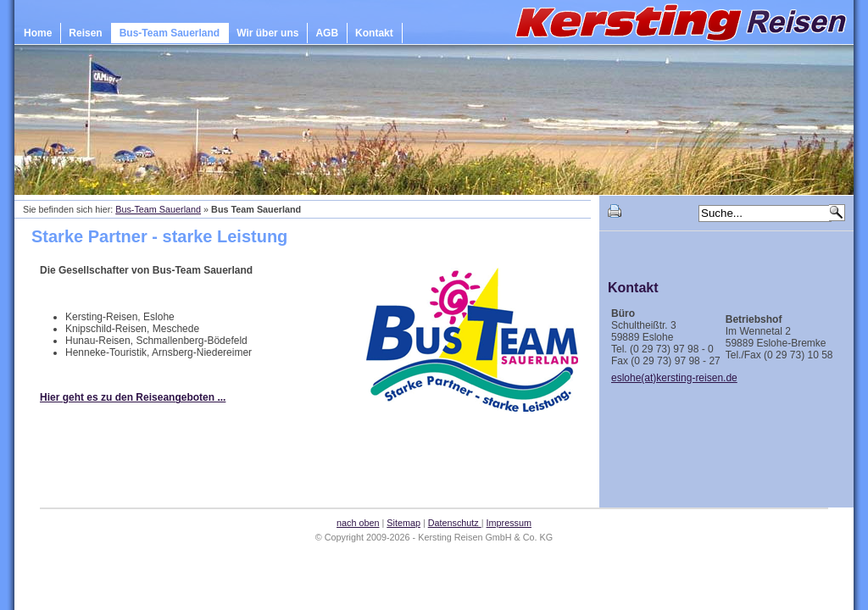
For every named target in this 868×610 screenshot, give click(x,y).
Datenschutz (455, 523)
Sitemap (403, 523)
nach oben (358, 523)
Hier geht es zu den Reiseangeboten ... (133, 397)
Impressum (509, 523)
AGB (327, 33)
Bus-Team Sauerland (170, 33)
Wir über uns (267, 33)
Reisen (85, 33)
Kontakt (374, 33)
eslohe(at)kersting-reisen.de (674, 378)
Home (38, 33)
